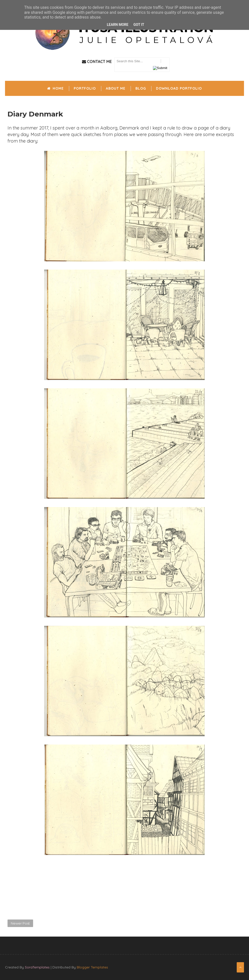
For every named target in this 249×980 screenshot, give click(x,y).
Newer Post (20, 923)
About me (116, 88)
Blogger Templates (92, 967)
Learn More (118, 25)
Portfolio (85, 88)
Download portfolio (179, 88)
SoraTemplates (37, 967)
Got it (139, 25)
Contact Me (97, 62)
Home (55, 88)
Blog (141, 88)
